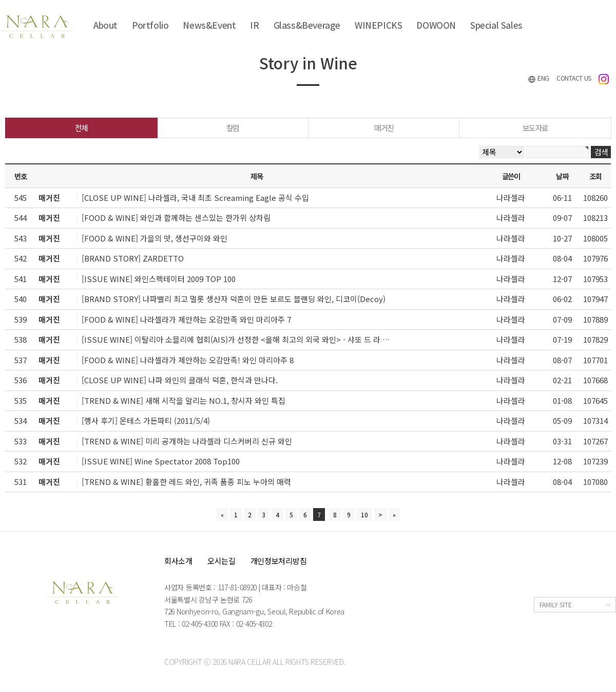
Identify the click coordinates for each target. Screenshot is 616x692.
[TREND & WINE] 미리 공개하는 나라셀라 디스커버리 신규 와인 (187, 441)
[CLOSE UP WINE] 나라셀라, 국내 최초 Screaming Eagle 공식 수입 (195, 198)
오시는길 (222, 561)
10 (364, 515)
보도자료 (535, 128)
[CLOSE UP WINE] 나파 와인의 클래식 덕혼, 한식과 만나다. (180, 380)
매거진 (384, 128)
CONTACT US (574, 78)
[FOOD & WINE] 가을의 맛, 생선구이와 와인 (155, 238)
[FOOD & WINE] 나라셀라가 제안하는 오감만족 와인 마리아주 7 (186, 319)
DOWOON (436, 25)
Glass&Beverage (307, 25)
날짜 (562, 176)
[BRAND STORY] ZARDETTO (133, 258)
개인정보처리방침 (279, 561)
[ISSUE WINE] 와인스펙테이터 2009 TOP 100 (159, 279)
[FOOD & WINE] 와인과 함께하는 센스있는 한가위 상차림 (176, 218)
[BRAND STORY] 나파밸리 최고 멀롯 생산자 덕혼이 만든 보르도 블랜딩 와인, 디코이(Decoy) (234, 299)
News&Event (209, 25)
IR (254, 25)
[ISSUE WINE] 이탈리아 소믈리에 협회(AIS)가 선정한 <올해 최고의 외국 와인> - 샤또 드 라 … (236, 339)
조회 (595, 176)
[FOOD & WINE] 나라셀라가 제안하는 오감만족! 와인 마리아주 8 (188, 360)
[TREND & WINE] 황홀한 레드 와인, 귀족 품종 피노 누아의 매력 (186, 482)
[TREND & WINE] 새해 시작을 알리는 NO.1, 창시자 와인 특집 (184, 400)
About (105, 25)
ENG (538, 78)
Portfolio (150, 25)
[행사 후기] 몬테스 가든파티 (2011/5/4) (146, 420)
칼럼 (233, 128)
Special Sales (496, 25)
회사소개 (178, 561)
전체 (81, 128)
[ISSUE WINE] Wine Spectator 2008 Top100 (161, 461)
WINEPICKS (378, 25)
